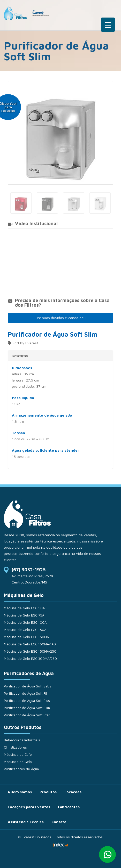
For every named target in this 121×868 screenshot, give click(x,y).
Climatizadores (15, 747)
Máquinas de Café (18, 755)
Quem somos (20, 792)
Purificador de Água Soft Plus (27, 701)
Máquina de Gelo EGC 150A (25, 630)
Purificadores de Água (21, 769)
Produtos (48, 792)
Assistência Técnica (26, 822)
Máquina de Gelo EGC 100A (25, 622)
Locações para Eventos (29, 807)
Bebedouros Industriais (22, 740)
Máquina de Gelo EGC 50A (24, 608)
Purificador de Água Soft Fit (25, 693)
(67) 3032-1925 (29, 570)
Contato (59, 822)
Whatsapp (107, 854)
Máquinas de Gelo (18, 762)
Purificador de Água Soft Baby (28, 686)
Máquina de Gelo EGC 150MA (26, 637)
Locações (73, 792)
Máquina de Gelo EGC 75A (24, 615)
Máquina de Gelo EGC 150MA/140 (30, 644)
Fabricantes (69, 807)
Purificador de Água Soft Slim (27, 708)
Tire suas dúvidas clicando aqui (61, 318)
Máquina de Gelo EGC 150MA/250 (30, 651)
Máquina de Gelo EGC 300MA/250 (30, 659)
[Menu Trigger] (108, 25)
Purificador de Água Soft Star (27, 715)
